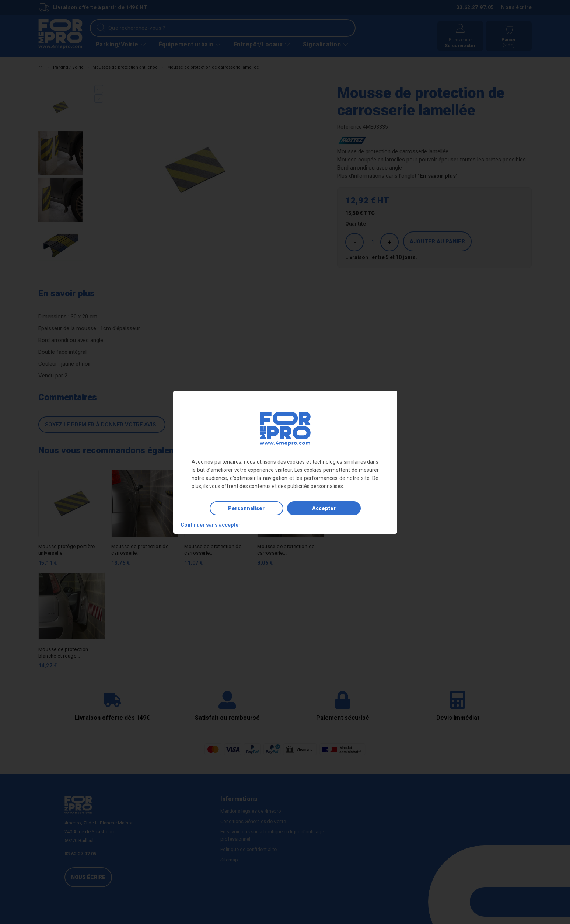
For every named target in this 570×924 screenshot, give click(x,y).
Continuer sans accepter (211, 525)
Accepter (324, 508)
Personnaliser (246, 508)
